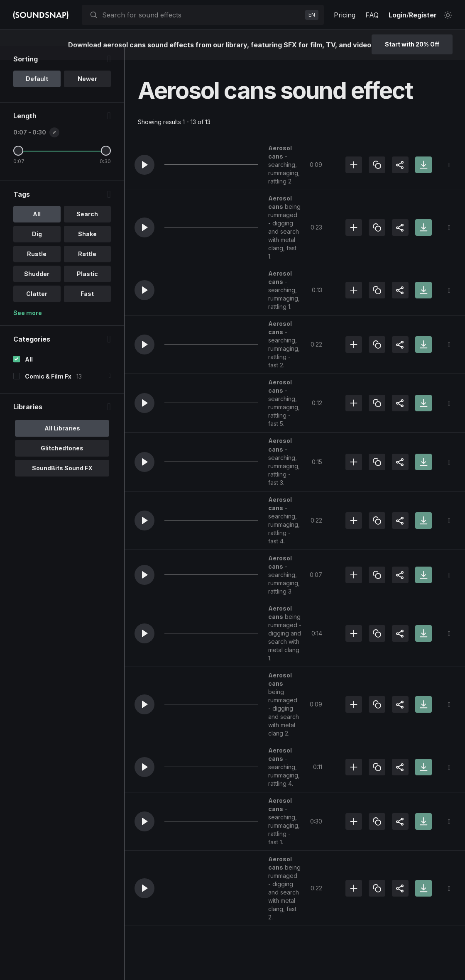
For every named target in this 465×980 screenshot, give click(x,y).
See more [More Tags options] (28, 327)
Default (37, 93)
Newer (87, 93)
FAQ (372, 15)
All (29, 373)
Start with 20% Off (412, 44)
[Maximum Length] (106, 165)
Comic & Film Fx (48, 390)
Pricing (345, 15)
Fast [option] (87, 308)
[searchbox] (202, 15)
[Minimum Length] (18, 165)
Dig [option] (37, 248)
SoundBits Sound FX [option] (62, 482)
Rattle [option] (87, 268)
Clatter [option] (37, 308)
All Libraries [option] (62, 442)
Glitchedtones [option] (62, 462)
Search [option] (87, 228)
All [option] (37, 228)
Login (398, 15)
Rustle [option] (37, 268)
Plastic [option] (87, 288)
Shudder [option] (37, 288)
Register (423, 15)
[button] (144, 165)
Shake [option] (87, 248)
